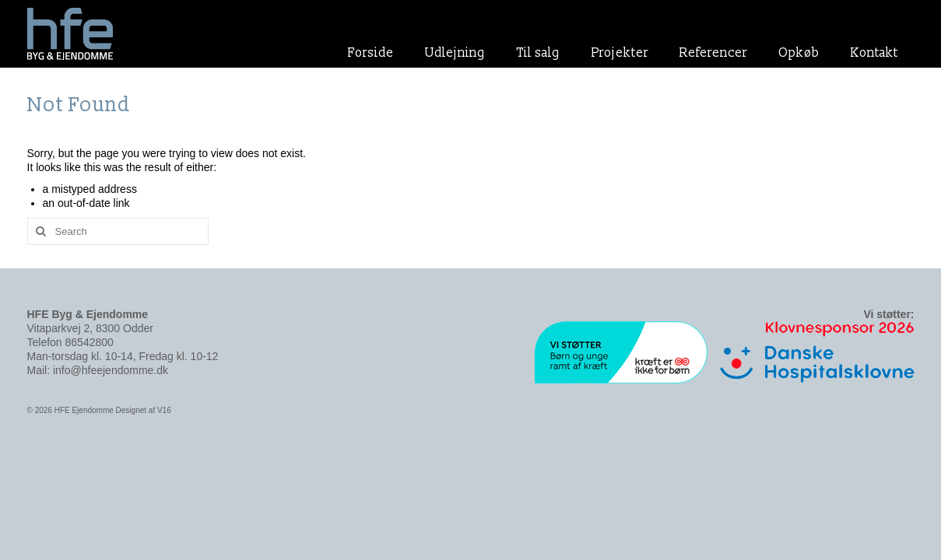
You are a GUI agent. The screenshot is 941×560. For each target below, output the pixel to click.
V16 (164, 410)
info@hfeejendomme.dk (111, 370)
